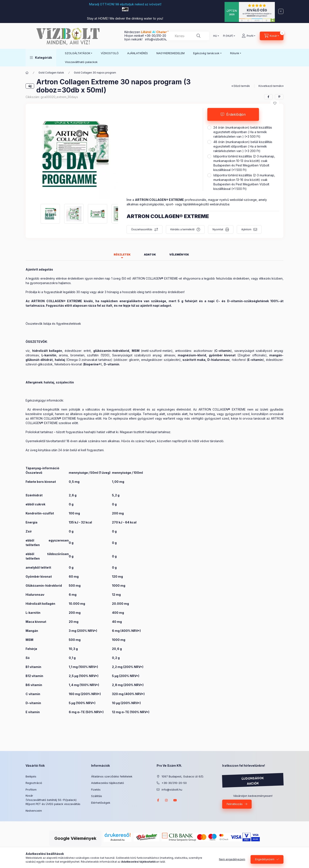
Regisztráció (34, 783)
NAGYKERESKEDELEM (171, 53)
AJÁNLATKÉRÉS (138, 53)
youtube (175, 800)
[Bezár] (281, 11)
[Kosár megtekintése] (272, 36)
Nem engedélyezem (232, 859)
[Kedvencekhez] (275, 103)
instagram (167, 800)
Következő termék (270, 86)
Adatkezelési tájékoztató (108, 783)
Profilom (31, 790)
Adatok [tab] (150, 255)
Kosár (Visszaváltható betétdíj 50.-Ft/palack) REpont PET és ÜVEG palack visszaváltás (53, 800)
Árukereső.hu (48, 831)
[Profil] (249, 36)
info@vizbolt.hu (156, 39)
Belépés (31, 776)
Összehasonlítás (142, 229)
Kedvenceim (34, 811)
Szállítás (97, 796)
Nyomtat (218, 229)
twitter (184, 800)
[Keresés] (199, 36)
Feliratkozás (235, 804)
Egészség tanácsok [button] (206, 53)
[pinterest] (279, 97)
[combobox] (188, 36)
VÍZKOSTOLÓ (110, 53)
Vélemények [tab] (179, 255)
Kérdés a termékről (182, 229)
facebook (158, 800)
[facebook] (268, 97)
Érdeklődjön (236, 114)
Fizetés (96, 790)
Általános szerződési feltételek (112, 776)
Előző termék (242, 86)
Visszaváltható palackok (81, 62)
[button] (41, 58)
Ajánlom (246, 229)
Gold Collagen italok (51, 73)
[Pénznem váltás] (228, 36)
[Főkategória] (27, 73)
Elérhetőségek (101, 803)
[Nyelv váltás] (215, 36)
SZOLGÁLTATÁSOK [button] (78, 53)
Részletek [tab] (122, 255)
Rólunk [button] (235, 53)
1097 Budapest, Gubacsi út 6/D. (183, 776)
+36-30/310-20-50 (158, 36)
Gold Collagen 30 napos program (95, 73)
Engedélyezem (265, 859)
